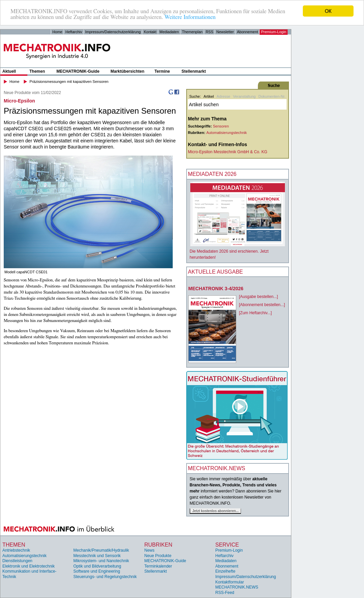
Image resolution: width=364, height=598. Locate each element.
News (149, 550)
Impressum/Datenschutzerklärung (113, 32)
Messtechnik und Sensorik (97, 556)
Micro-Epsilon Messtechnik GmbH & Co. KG (228, 152)
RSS (209, 32)
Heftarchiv (74, 32)
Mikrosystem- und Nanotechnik (101, 561)
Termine (162, 71)
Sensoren (221, 126)
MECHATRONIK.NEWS (237, 587)
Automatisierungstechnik (226, 133)
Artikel (209, 96)
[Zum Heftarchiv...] (255, 313)
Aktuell (9, 71)
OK (328, 11)
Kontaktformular (230, 582)
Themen (37, 71)
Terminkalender (158, 566)
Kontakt (150, 32)
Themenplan (192, 32)
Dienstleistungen (17, 561)
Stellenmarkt (194, 71)
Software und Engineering (97, 571)
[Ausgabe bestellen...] (258, 297)
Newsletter (225, 32)
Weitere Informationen (190, 17)
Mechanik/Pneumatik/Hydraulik (101, 550)
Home (57, 32)
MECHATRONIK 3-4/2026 (216, 289)
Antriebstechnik (16, 550)
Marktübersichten (127, 71)
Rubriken (158, 544)
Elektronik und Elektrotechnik (29, 566)
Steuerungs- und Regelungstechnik (105, 577)
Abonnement (247, 32)
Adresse (223, 96)
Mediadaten (169, 32)
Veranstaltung (244, 96)
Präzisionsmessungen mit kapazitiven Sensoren (69, 82)
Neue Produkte (158, 556)
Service (227, 544)
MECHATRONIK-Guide (78, 71)
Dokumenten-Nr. (272, 96)
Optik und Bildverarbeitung (97, 566)
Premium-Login (274, 32)
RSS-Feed (225, 593)
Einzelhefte (225, 571)
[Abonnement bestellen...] (262, 305)
